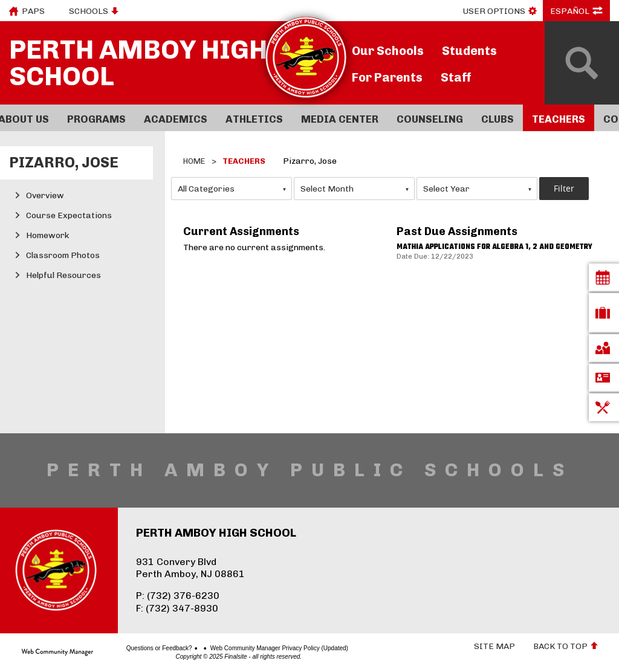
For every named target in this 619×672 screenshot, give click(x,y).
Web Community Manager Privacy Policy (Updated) (256, 648)
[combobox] (232, 189)
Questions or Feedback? (136, 648)
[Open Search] (582, 63)
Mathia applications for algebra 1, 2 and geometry (494, 247)
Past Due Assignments (457, 231)
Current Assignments (241, 231)
